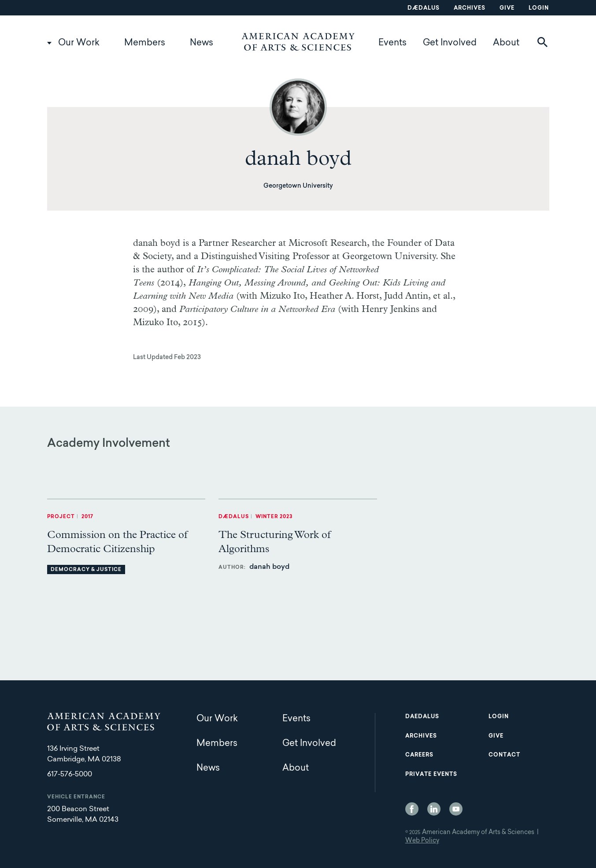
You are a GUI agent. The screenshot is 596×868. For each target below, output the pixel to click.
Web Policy (422, 841)
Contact (504, 755)
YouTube (456, 809)
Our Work (79, 43)
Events (392, 43)
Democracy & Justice (86, 570)
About (506, 43)
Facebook (412, 809)
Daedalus (422, 717)
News (202, 43)
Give (507, 8)
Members (145, 43)
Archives (470, 8)
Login (539, 8)
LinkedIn (434, 809)
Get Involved (450, 43)
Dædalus (424, 8)
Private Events (431, 775)
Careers (419, 755)
